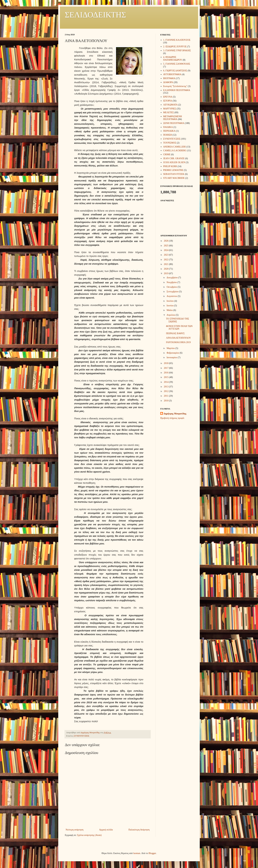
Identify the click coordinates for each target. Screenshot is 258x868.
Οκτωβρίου (172, 287)
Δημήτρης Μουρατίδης (175, 414)
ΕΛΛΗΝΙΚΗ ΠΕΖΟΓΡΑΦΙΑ (177, 90)
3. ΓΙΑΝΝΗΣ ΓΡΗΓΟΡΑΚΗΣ (177, 51)
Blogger (152, 853)
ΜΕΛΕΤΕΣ (169, 112)
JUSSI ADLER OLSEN (174, 162)
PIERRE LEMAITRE (173, 170)
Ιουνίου (170, 306)
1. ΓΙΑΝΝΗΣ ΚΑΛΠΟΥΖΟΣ (177, 40)
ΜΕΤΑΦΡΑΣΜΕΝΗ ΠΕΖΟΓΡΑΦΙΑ (173, 118)
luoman (137, 853)
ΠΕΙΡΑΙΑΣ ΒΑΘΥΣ (175, 333)
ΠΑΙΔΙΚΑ (168, 127)
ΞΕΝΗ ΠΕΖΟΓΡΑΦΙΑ (174, 123)
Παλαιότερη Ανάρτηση (139, 830)
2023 (167, 255)
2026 (167, 241)
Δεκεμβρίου (172, 278)
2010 (167, 401)
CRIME (167, 154)
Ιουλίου (170, 301)
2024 (167, 250)
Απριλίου (171, 315)
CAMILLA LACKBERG (175, 151)
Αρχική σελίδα (106, 830)
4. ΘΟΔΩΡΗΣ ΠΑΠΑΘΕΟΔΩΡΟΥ (173, 58)
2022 (167, 260)
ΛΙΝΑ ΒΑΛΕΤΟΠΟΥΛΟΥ (178, 338)
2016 (167, 373)
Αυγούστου (172, 296)
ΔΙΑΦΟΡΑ (168, 82)
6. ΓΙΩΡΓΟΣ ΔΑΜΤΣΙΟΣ (175, 71)
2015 (167, 377)
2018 (167, 363)
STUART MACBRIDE (174, 178)
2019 (167, 273)
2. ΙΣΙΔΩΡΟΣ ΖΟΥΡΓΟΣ (175, 47)
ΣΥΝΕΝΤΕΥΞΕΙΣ (81, 736)
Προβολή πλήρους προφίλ (172, 418)
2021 (167, 264)
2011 (166, 396)
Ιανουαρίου (172, 357)
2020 (167, 269)
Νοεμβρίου (172, 282)
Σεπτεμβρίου (173, 292)
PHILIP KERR (170, 166)
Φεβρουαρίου (173, 353)
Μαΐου (170, 310)
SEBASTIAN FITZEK (174, 174)
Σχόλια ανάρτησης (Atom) (89, 835)
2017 (167, 368)
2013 (167, 387)
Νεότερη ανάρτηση (75, 830)
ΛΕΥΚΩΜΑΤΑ (170, 105)
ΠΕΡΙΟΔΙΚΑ (169, 131)
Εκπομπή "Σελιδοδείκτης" (175, 86)
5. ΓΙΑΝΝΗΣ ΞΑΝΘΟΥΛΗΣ (177, 64)
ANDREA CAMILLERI (174, 147)
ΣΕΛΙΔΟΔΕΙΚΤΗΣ (95, 15)
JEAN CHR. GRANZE (174, 158)
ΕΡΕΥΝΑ (168, 97)
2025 (167, 246)
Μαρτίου (171, 348)
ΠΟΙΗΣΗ (168, 135)
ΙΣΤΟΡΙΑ (168, 101)
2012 (167, 391)
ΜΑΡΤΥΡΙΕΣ (170, 109)
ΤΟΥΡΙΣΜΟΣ (170, 143)
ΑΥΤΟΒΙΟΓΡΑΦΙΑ (172, 74)
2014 (167, 382)
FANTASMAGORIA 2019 (178, 342)
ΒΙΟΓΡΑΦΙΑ (169, 78)
